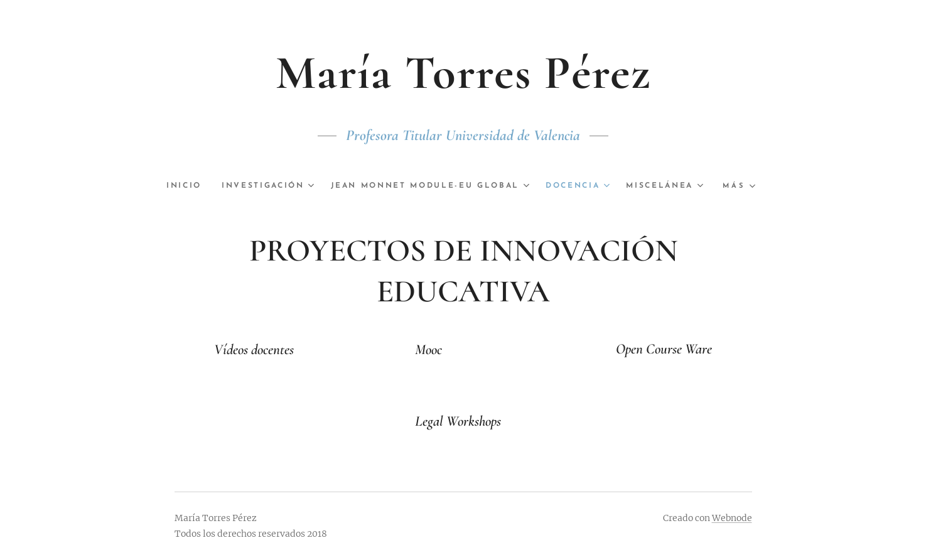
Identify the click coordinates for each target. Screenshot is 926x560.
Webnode (732, 518)
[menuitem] (226, 186)
